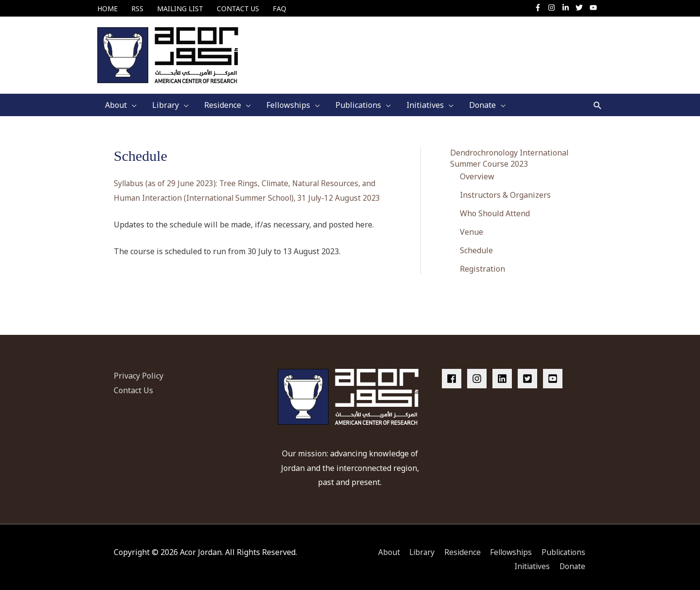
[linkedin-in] (568, 8)
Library (417, 547)
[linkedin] (504, 374)
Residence (459, 547)
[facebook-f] (540, 8)
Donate (573, 561)
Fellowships (509, 547)
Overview (477, 172)
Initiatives (531, 561)
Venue (472, 227)
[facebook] (454, 374)
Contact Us (133, 385)
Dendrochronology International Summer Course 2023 (509, 153)
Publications (563, 547)
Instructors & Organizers (505, 190)
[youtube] (595, 8)
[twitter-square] (529, 374)
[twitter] (582, 8)
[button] (598, 100)
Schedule (476, 246)
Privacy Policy (139, 371)
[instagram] (554, 8)
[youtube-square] (554, 374)
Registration (482, 265)
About (383, 547)
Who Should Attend (495, 209)
